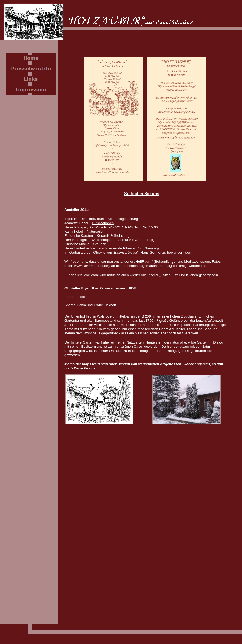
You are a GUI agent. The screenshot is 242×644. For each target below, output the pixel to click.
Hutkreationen (103, 223)
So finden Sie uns (142, 194)
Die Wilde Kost (100, 227)
